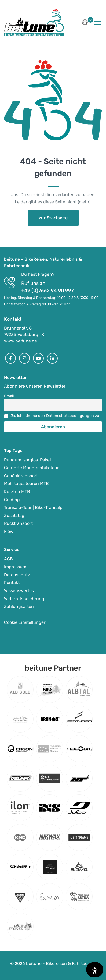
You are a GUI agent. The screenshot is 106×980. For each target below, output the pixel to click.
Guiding (12, 500)
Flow (9, 531)
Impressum (15, 567)
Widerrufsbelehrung (24, 599)
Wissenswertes (19, 591)
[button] (85, 23)
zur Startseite (53, 218)
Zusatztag (14, 516)
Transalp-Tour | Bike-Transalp (33, 507)
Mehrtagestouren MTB (26, 484)
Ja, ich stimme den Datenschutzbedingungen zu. (55, 416)
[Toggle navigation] (97, 23)
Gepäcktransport (21, 476)
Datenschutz (17, 575)
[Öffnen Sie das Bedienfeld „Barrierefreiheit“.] (95, 970)
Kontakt (12, 583)
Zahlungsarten (19, 606)
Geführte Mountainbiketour (31, 468)
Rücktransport (18, 523)
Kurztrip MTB (17, 492)
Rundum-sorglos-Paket (28, 460)
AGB (8, 559)
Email (9, 396)
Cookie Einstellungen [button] (25, 622)
